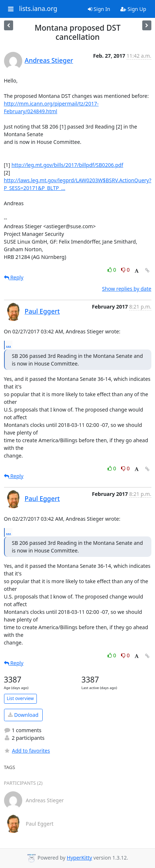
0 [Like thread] (113, 270)
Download (23, 715)
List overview (20, 698)
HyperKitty (79, 858)
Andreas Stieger (49, 60)
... (9, 345)
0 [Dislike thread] (125, 270)
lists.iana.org (38, 9)
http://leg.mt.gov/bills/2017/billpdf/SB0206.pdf (67, 165)
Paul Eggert (42, 311)
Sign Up (133, 9)
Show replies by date (127, 289)
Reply (14, 277)
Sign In (99, 9)
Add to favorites (27, 751)
